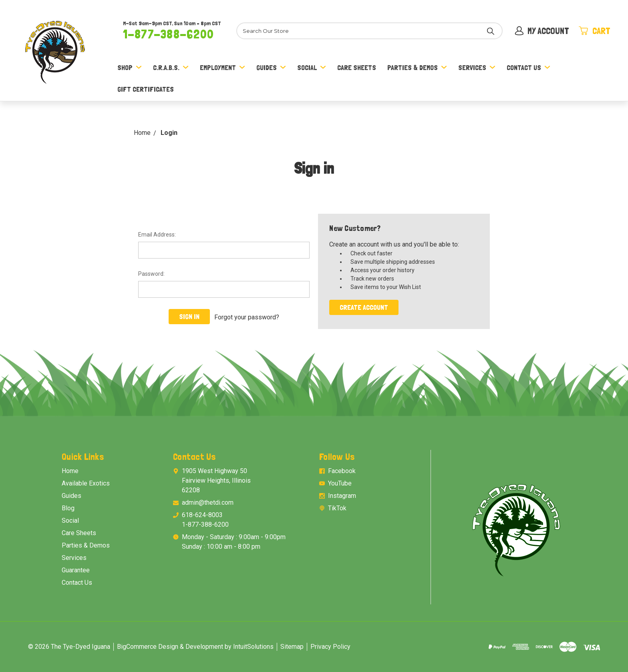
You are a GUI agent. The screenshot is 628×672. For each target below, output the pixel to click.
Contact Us (528, 67)
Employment (222, 67)
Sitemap (292, 647)
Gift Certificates (146, 89)
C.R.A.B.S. (171, 67)
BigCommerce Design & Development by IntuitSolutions (195, 647)
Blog (68, 508)
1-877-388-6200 (168, 34)
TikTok (337, 508)
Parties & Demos (417, 67)
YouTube (340, 483)
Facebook (342, 471)
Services (477, 67)
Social (312, 67)
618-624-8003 (202, 515)
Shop (130, 67)
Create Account (364, 307)
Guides (271, 67)
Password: (151, 274)
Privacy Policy (330, 647)
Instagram (342, 496)
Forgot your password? (247, 316)
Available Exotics (86, 483)
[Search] (367, 31)
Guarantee (76, 570)
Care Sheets (357, 67)
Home (70, 471)
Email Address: (157, 235)
